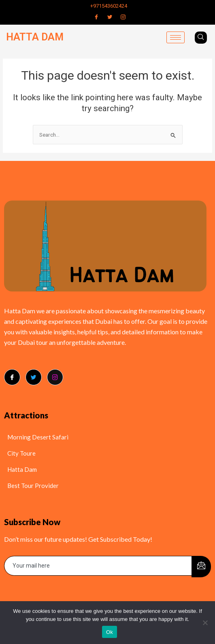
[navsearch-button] (201, 38)
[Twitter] (110, 17)
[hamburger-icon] (176, 37)
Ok (110, 632)
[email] (98, 566)
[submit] (201, 567)
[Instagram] (123, 17)
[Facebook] (96, 17)
